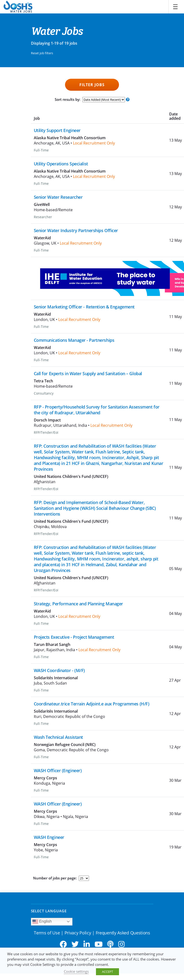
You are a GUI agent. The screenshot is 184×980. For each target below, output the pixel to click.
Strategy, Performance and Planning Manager (79, 604)
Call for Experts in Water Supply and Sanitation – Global (88, 373)
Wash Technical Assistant (58, 737)
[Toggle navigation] (175, 7)
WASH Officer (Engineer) (58, 770)
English (42, 922)
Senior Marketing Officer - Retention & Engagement (84, 307)
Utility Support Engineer (57, 130)
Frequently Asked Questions (123, 933)
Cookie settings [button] (76, 971)
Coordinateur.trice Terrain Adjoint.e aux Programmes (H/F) (92, 704)
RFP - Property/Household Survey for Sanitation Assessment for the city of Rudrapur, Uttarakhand (97, 410)
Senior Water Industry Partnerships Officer (76, 230)
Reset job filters (42, 53)
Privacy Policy (78, 933)
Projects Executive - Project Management (74, 637)
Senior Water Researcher (58, 197)
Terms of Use (47, 933)
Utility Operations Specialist (61, 164)
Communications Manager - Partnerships (74, 340)
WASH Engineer (49, 837)
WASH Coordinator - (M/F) (59, 670)
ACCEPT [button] (107, 972)
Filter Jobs (92, 85)
